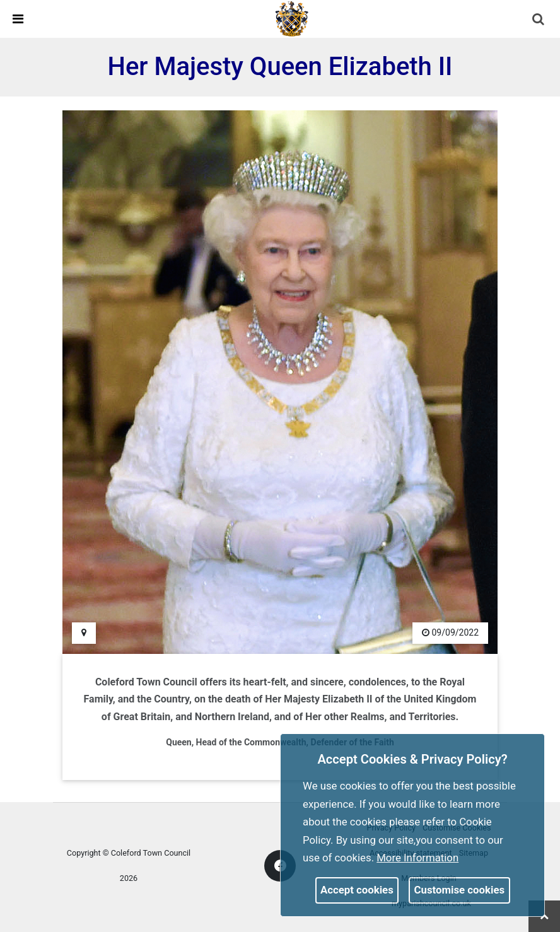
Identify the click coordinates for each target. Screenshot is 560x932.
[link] (292, 18)
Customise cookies (460, 890)
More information (417, 858)
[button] (539, 20)
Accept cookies (357, 890)
